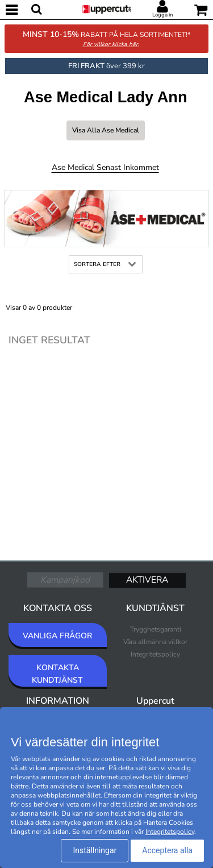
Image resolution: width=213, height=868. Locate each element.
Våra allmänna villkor (155, 642)
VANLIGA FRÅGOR (57, 636)
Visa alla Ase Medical (106, 130)
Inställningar (95, 850)
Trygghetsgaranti (156, 629)
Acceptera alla (167, 850)
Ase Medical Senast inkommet (105, 167)
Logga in (162, 15)
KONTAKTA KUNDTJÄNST (57, 674)
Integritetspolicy (155, 654)
